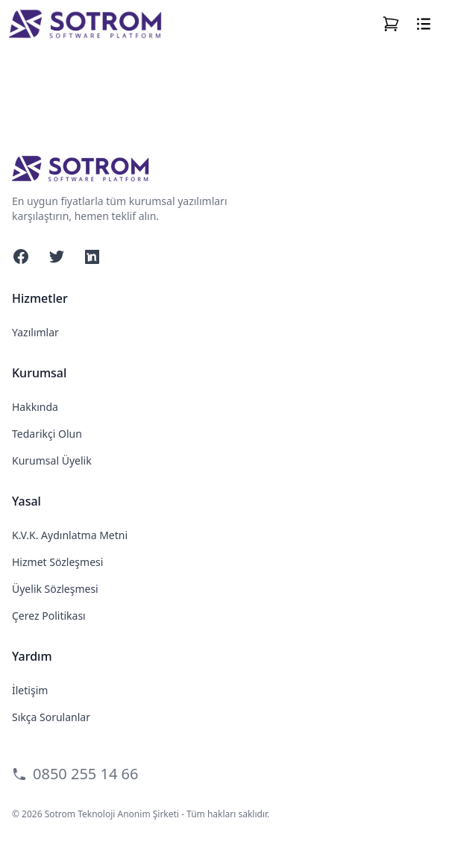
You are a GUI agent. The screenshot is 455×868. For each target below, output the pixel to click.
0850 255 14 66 (75, 774)
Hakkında (35, 407)
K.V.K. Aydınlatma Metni (70, 535)
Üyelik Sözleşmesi (55, 589)
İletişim (30, 690)
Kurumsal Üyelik (52, 460)
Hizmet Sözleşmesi (57, 562)
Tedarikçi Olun (47, 434)
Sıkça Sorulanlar (51, 717)
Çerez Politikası (49, 616)
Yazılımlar (35, 332)
